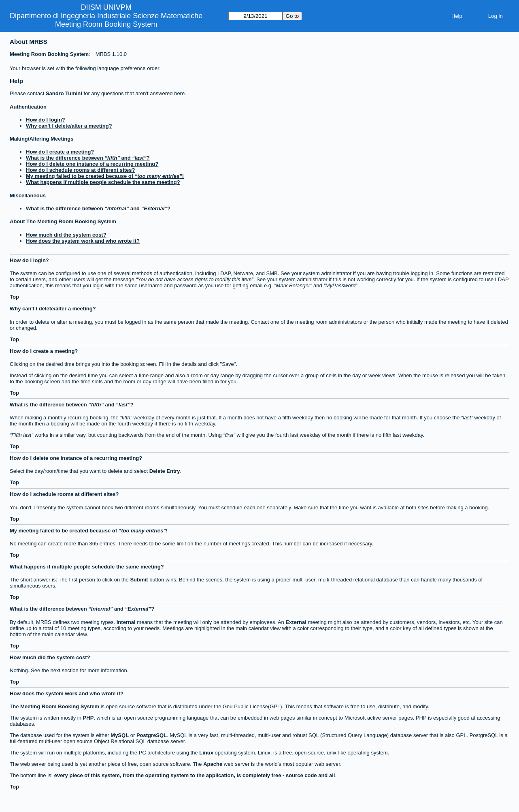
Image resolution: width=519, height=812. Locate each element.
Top (14, 297)
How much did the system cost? (66, 235)
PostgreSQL (152, 735)
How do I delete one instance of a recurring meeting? (92, 164)
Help (457, 16)
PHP (88, 718)
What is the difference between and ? (88, 158)
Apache (213, 764)
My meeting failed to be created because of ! (105, 176)
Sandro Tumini (64, 93)
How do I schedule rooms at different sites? (80, 170)
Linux (206, 753)
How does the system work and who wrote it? (83, 241)
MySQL (120, 735)
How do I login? (46, 120)
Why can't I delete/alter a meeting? (69, 126)
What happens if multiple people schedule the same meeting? (103, 182)
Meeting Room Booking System (106, 24)
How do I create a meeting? (60, 152)
